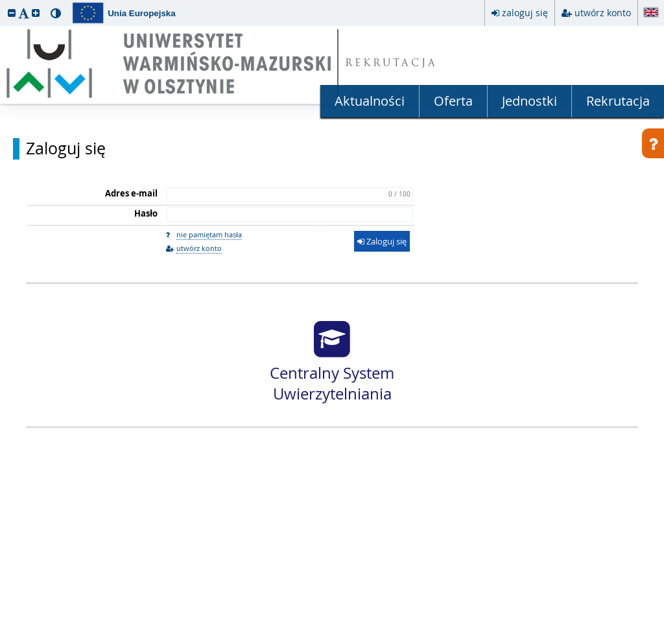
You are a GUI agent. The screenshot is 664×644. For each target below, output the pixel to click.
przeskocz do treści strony (3, 3)
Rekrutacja (618, 101)
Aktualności (370, 101)
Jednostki (529, 101)
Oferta (453, 101)
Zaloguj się (66, 149)
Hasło (146, 213)
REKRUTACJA (391, 64)
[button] (12, 13)
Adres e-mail (131, 193)
